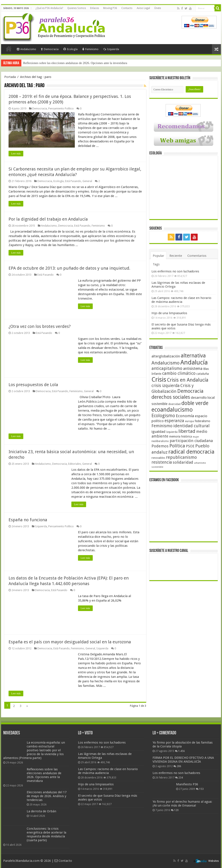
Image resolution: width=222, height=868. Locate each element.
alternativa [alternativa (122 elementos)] (193, 356)
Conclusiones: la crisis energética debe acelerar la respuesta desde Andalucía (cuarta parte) (46, 834)
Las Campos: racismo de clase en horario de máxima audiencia (181, 300)
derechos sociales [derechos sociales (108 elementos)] (171, 397)
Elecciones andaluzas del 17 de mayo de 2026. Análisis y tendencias (47, 796)
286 (179, 766)
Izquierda (111, 49)
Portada (9, 49)
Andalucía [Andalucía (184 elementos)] (194, 362)
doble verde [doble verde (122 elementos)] (195, 403)
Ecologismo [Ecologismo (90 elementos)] (163, 416)
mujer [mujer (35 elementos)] (196, 437)
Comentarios (197, 256)
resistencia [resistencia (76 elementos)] (162, 462)
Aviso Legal (143, 8)
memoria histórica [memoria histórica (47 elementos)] (181, 436)
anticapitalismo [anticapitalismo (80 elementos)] (167, 368)
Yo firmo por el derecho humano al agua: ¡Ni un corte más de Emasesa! (182, 804)
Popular (158, 256)
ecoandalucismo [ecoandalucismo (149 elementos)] (172, 410)
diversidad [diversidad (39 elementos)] (174, 404)
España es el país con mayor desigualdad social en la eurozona (70, 642)
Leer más (16, 154)
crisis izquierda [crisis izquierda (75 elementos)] (165, 386)
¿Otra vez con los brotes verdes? (40, 326)
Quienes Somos (77, 8)
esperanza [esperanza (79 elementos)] (174, 421)
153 (201, 789)
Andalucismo (26, 49)
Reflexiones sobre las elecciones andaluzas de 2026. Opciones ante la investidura (75, 63)
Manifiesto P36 (187, 784)
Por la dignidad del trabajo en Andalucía (48, 219)
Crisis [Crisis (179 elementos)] (159, 379)
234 (181, 778)
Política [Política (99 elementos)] (177, 446)
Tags (156, 264)
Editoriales (75, 464)
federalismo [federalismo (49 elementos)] (202, 421)
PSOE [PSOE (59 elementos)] (190, 446)
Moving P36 (110, 8)
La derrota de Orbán (41, 811)
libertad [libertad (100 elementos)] (187, 431)
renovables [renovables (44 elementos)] (158, 458)
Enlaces (95, 8)
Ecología (70, 49)
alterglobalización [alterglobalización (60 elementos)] (166, 356)
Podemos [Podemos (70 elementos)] (160, 446)
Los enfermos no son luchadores (175, 271)
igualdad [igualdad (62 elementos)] (158, 432)
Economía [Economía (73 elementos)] (185, 416)
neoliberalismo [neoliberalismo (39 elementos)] (160, 441)
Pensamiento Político (61, 108)
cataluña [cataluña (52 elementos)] (203, 374)
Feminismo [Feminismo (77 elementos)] (162, 426)
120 (176, 810)
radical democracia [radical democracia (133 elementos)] (191, 452)
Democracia (50, 49)
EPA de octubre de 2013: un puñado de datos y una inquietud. (69, 268)
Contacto (127, 8)
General (87, 181)
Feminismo (90, 49)
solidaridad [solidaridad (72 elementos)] (183, 462)
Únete (158, 8)
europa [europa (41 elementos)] (189, 421)
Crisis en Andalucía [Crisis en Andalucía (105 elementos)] (188, 380)
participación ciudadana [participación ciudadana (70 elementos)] (191, 441)
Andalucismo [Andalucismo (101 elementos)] (165, 363)
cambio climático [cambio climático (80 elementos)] (179, 373)
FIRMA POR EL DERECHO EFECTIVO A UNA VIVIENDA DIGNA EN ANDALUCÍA (183, 760)
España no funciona (28, 520)
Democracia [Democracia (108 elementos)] (190, 391)
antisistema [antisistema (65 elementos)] (193, 369)
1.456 (182, 751)
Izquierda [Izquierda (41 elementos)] (172, 432)
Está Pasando (73, 181)
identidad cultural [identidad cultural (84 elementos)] (191, 426)
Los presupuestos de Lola (33, 385)
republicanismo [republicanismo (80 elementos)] (181, 457)
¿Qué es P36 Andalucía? (49, 8)
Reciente (176, 256)
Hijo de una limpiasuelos (169, 313)
